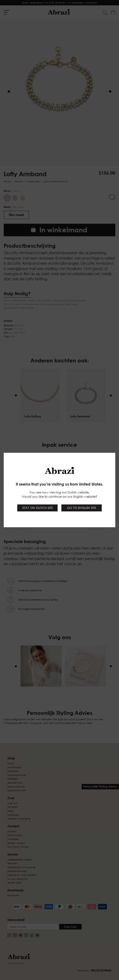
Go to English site (82, 508)
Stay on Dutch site (38, 508)
